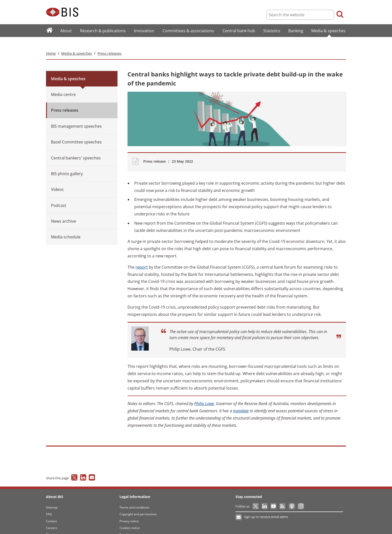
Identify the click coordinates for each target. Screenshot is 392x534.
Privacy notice (129, 511)
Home (51, 43)
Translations (55, 525)
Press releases (109, 43)
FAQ (49, 504)
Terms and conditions (134, 497)
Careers (52, 518)
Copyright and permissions (138, 504)
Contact (51, 511)
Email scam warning (133, 525)
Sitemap (52, 497)
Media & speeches (77, 43)
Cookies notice (130, 518)
